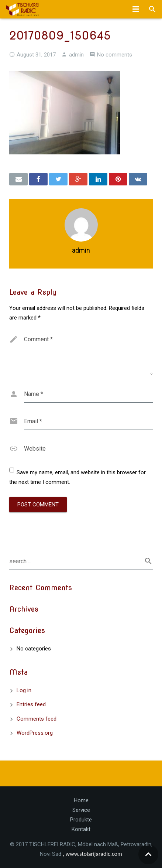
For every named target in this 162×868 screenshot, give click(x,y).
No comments (115, 55)
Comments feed (37, 719)
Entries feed (31, 704)
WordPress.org (35, 733)
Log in (24, 690)
